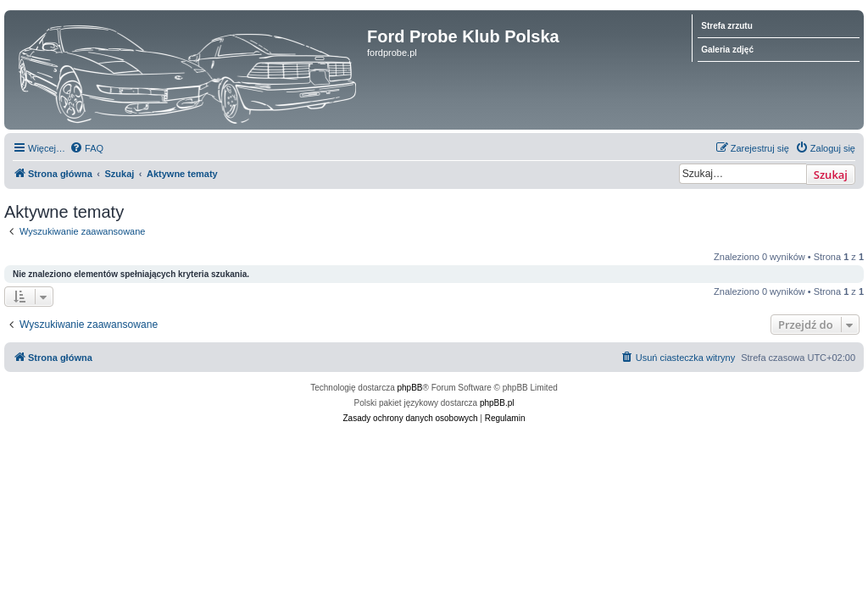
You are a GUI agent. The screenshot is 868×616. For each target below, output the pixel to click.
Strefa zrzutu (727, 26)
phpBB (410, 388)
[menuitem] (86, 148)
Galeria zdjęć (727, 50)
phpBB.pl (497, 403)
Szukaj (831, 175)
